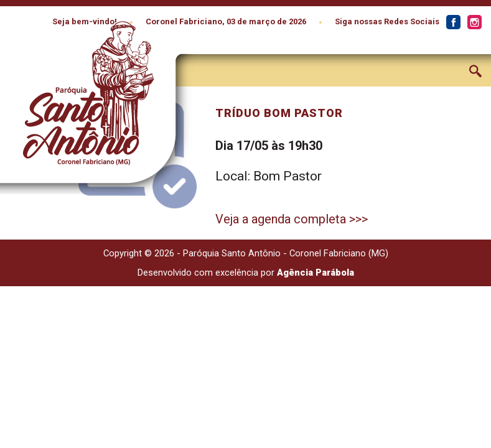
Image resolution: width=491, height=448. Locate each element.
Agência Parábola (316, 273)
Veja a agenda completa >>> (292, 219)
